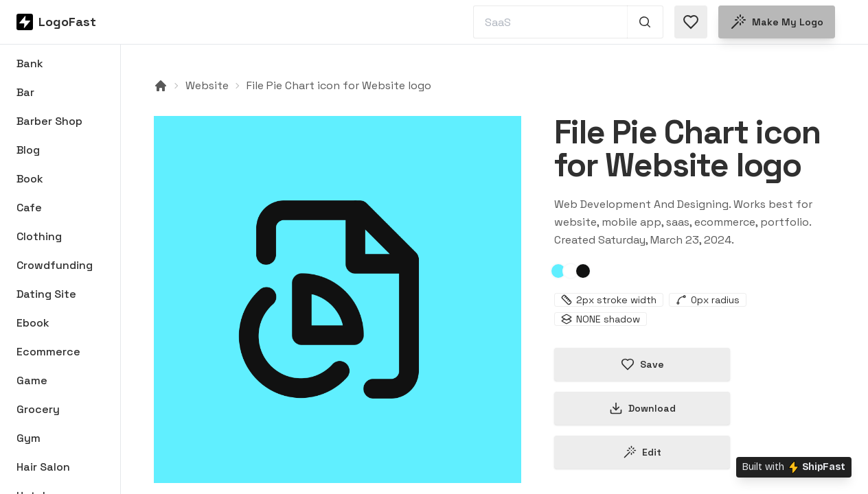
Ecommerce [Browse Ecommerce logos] (48, 352)
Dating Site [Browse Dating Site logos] (46, 294)
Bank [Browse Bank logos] (30, 63)
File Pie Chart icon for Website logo (339, 85)
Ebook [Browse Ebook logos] (33, 323)
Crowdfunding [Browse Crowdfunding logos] (55, 265)
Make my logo (777, 22)
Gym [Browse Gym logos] (28, 438)
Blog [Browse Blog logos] (28, 150)
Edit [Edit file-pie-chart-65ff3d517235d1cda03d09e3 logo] (642, 452)
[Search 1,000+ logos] (645, 22)
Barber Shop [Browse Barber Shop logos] (49, 121)
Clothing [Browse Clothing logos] (39, 236)
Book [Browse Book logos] (30, 179)
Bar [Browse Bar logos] (25, 92)
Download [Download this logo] (642, 408)
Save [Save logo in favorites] (642, 364)
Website (207, 85)
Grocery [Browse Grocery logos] (38, 409)
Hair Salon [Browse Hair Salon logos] (43, 467)
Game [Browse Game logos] (32, 380)
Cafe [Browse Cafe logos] (29, 208)
